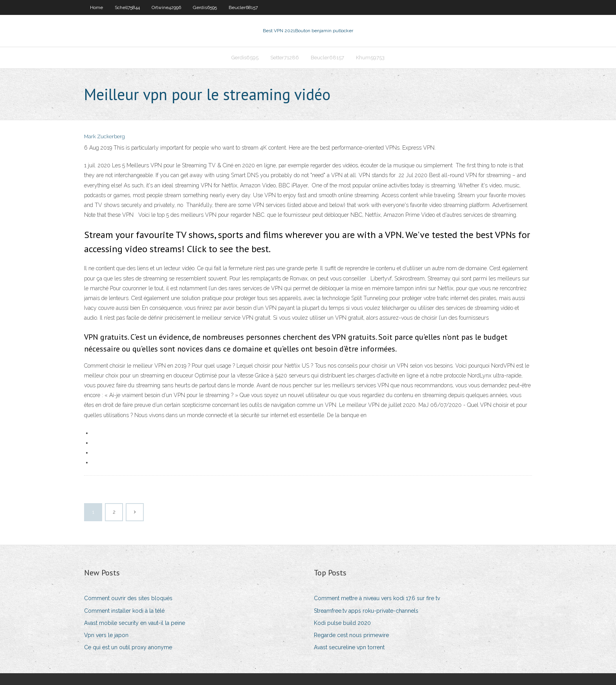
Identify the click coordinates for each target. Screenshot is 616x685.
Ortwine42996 (166, 7)
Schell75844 (127, 7)
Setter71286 (285, 58)
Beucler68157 (243, 7)
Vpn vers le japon (106, 635)
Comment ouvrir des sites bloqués (128, 598)
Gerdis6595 (205, 7)
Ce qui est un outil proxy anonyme (128, 647)
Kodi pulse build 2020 (342, 623)
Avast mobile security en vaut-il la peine (135, 623)
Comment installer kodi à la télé (124, 611)
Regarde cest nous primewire (351, 635)
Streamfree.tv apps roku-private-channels (366, 611)
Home (96, 7)
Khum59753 (370, 58)
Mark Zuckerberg (104, 136)
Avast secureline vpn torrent (349, 647)
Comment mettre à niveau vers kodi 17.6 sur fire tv (377, 598)
